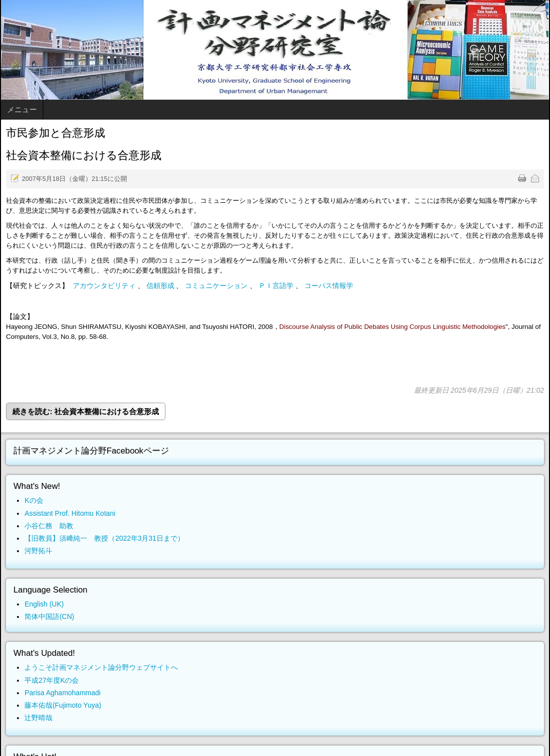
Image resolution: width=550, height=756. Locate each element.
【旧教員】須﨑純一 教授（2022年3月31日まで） (104, 538)
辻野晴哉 (38, 718)
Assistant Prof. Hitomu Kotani (70, 513)
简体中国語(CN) (49, 616)
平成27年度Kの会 (52, 680)
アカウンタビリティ (104, 286)
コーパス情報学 (329, 286)
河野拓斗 (38, 551)
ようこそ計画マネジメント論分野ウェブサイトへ (101, 667)
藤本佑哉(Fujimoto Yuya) (63, 705)
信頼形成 (160, 286)
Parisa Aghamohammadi (63, 693)
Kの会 (34, 500)
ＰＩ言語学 (276, 286)
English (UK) (44, 604)
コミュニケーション (216, 286)
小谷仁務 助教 (49, 526)
